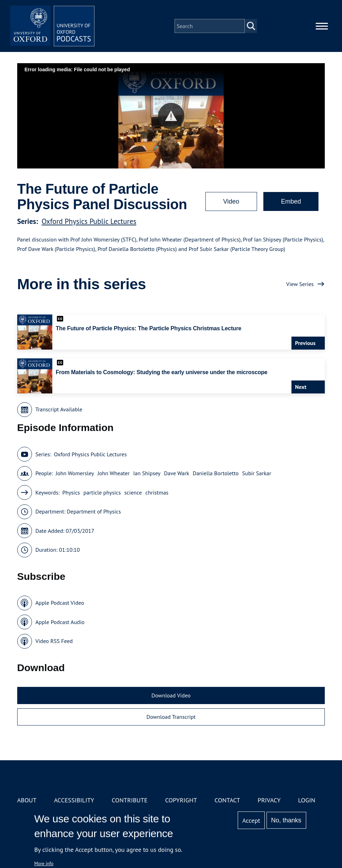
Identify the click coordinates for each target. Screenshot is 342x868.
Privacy (269, 800)
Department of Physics (94, 511)
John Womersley (75, 473)
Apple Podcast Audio (60, 622)
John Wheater (114, 473)
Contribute (130, 800)
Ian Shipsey (147, 473)
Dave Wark (177, 473)
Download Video (171, 695)
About (27, 800)
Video (231, 201)
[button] (171, 116)
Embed (291, 201)
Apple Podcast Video (60, 603)
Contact (227, 800)
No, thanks (286, 820)
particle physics (102, 492)
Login (307, 800)
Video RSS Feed (54, 641)
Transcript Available (59, 409)
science (133, 492)
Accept (251, 820)
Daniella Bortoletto (216, 473)
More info (44, 863)
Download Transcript (171, 717)
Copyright (181, 800)
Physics (71, 492)
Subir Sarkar (257, 473)
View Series (300, 284)
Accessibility (74, 800)
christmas (157, 492)
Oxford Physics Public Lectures (89, 221)
